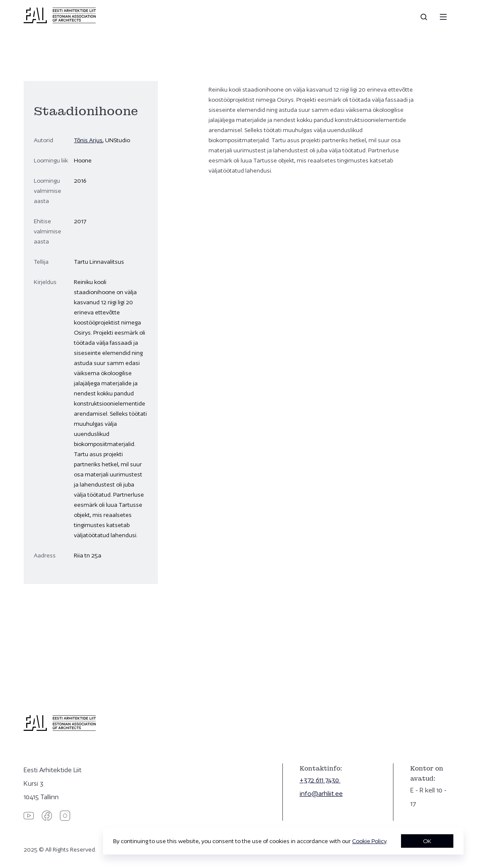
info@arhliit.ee (321, 794)
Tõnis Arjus (88, 140)
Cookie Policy (369, 841)
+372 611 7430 (320, 780)
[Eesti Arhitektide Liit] (60, 21)
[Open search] (425, 17)
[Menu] (443, 17)
